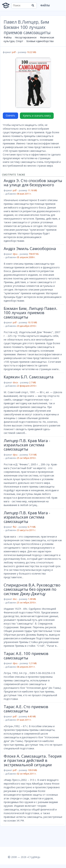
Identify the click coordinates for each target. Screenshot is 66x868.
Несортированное (26, 37)
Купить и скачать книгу (37, 116)
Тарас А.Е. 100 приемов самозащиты (26, 655)
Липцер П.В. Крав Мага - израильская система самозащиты (27, 445)
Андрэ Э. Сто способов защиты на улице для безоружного (33, 183)
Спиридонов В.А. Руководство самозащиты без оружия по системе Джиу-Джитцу (32, 589)
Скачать (10, 115)
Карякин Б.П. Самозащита (29, 377)
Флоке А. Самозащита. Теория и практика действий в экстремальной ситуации (33, 760)
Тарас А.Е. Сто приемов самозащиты (26, 709)
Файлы (45, 5)
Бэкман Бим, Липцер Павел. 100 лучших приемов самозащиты (30, 313)
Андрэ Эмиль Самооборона (30, 248)
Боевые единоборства (40, 41)
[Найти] (33, 5)
